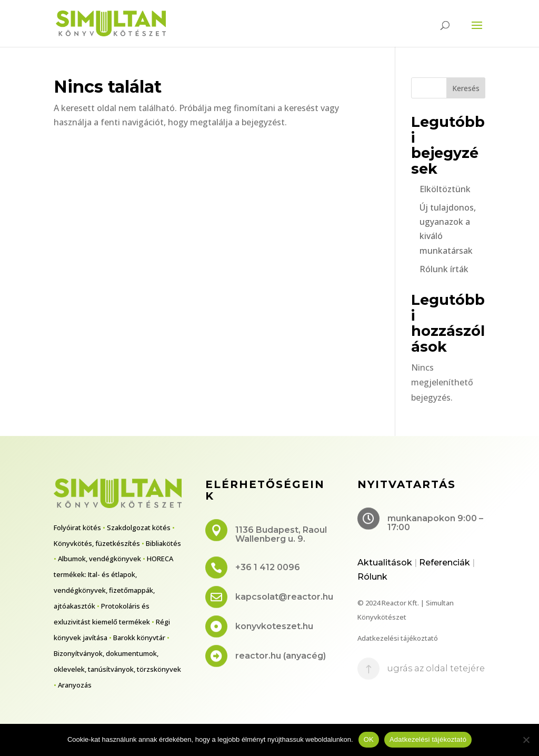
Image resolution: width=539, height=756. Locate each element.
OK (369, 739)
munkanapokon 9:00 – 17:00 (435, 523)
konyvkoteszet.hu (274, 626)
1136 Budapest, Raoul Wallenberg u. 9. (281, 535)
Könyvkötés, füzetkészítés (97, 543)
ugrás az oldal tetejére (436, 668)
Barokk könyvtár (139, 638)
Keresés (466, 88)
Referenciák (445, 563)
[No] (526, 740)
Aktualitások (385, 563)
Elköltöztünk (445, 189)
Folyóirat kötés (77, 528)
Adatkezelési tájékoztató (398, 638)
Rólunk (372, 577)
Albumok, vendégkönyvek (99, 559)
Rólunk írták (444, 269)
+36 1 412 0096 (268, 567)
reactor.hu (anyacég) (281, 656)
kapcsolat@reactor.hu (284, 597)
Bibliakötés (163, 543)
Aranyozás (75, 685)
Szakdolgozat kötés (139, 528)
